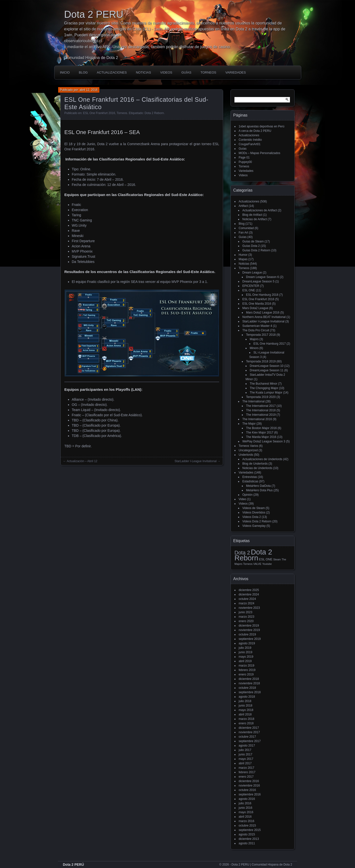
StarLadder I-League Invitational (263, 321)
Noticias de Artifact (255, 219)
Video (242, 499)
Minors (254, 348)
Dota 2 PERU (94, 14)
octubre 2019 (247, 634)
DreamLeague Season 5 (258, 281)
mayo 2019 (246, 657)
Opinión (247, 495)
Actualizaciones (112, 72)
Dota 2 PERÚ (73, 865)
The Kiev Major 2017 (260, 433)
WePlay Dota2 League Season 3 (264, 441)
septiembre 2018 (250, 692)
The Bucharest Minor (263, 384)
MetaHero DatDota (258, 486)
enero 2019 (246, 674)
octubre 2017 (247, 737)
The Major (249, 424)
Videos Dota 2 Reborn (257, 521)
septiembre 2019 (250, 639)
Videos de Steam (254, 508)
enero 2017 (246, 777)
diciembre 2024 (249, 594)
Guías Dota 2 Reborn (256, 250)
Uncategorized (248, 450)
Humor (243, 255)
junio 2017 (245, 754)
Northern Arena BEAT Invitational (264, 317)
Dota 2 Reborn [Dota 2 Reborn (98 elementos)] (253, 555)
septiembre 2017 (250, 741)
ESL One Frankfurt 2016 (99, 113)
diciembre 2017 (249, 728)
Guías (186, 72)
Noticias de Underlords (257, 468)
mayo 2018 (246, 710)
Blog (83, 72)
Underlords (246, 455)
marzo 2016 (246, 821)
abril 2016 (245, 817)
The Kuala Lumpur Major (266, 393)
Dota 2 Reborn (154, 113)
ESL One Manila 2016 (257, 304)
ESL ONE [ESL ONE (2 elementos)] (266, 559)
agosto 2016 (247, 799)
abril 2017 (245, 763)
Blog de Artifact (252, 215)
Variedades (236, 72)
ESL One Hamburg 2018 (262, 295)
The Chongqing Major (264, 388)
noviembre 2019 (249, 630)
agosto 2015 (247, 834)
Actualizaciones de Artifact (260, 210)
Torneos (208, 72)
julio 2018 (245, 701)
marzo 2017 (246, 768)
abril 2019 (245, 661)
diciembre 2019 (249, 626)
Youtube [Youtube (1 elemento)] (267, 564)
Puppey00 (245, 162)
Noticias (143, 72)
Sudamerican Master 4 (257, 326)
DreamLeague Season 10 (267, 366)
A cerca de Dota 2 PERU (255, 131)
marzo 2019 (246, 666)
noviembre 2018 (249, 683)
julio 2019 (245, 648)
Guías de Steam (253, 241)
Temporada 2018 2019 (261, 361)
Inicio (65, 72)
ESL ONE (249, 290)
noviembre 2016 (249, 786)
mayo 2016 (246, 812)
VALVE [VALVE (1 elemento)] (257, 564)
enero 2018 (246, 723)
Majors (254, 339)
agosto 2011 (247, 843)
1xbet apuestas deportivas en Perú (261, 126)
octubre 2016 (247, 790)
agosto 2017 (247, 746)
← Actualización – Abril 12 (80, 461)
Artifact (243, 206)
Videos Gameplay (254, 526)
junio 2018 (245, 706)
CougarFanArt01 (250, 144)
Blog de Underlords (255, 464)
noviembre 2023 (249, 608)
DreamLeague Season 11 (267, 370)
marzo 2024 (246, 603)
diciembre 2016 (249, 781)
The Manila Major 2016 (261, 437)
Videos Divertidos (254, 513)
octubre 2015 (247, 826)
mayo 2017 (246, 759)
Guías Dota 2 (251, 246)
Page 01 (244, 158)
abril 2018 (245, 714)
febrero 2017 (247, 772)
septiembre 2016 (250, 794)
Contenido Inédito (250, 140)
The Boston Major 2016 (261, 428)
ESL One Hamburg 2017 (270, 344)
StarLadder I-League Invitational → (197, 461)
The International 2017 (261, 406)
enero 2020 (246, 621)
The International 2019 (261, 415)
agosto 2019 (247, 643)
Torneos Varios (248, 446)
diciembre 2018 (249, 679)
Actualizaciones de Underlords (262, 459)
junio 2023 (245, 612)
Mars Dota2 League (255, 308)
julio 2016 (245, 803)
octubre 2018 (247, 688)
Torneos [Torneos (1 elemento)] (248, 564)
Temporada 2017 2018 (261, 335)
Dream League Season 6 (262, 277)
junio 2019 (245, 652)
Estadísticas (250, 481)
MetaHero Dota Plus (259, 490)
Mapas (243, 259)
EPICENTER (251, 286)
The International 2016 (257, 419)
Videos (166, 72)
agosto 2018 (247, 697)
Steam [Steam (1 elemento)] (277, 559)
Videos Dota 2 (252, 517)
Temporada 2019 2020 (261, 397)
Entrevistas (250, 477)
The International (253, 401)
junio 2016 (245, 808)
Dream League (252, 273)
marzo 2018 (246, 719)
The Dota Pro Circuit (256, 330)
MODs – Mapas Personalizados (259, 153)
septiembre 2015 (250, 830)
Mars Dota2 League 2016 (263, 313)
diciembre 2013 (249, 839)
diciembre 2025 (249, 590)
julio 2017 (245, 750)
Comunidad (246, 228)
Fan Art (243, 233)
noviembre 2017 (249, 732)
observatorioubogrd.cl (83, 41)
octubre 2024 (247, 599)
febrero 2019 (247, 670)
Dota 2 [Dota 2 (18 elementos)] (242, 553)
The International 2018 (261, 410)
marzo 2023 (246, 617)
